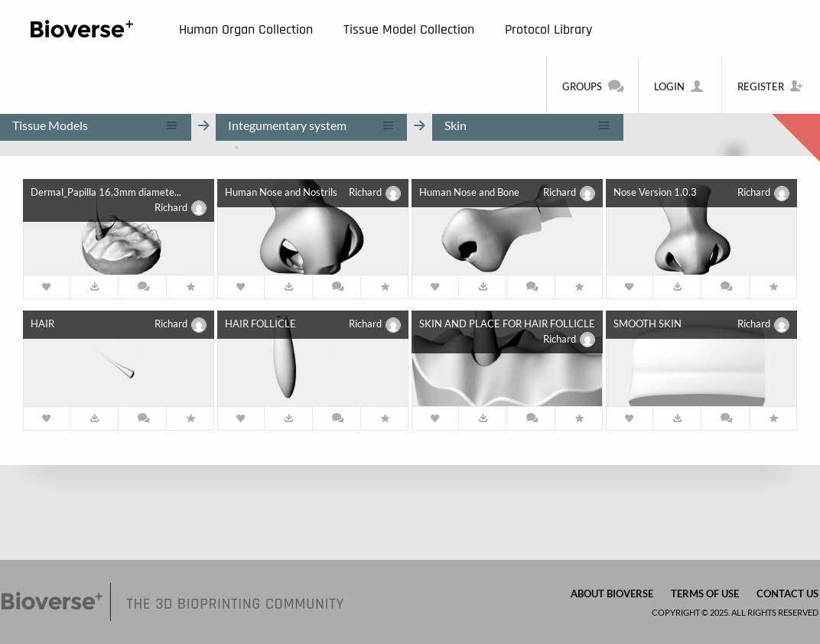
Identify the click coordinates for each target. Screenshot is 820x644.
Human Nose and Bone (469, 192)
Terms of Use (705, 594)
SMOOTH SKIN (648, 324)
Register (771, 85)
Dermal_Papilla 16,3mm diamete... (106, 192)
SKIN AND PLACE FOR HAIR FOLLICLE (507, 324)
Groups (592, 85)
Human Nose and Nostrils (281, 192)
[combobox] (96, 125)
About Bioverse (612, 594)
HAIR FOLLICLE (260, 324)
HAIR (42, 324)
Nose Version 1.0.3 (655, 192)
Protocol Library (548, 29)
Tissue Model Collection (409, 29)
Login (680, 85)
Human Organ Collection (246, 29)
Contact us (787, 594)
